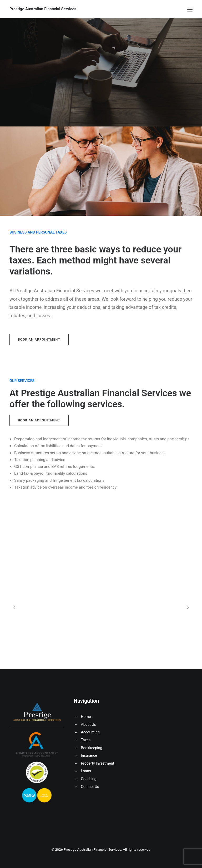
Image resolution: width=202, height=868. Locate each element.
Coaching (89, 779)
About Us (89, 724)
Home (86, 717)
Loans (86, 771)
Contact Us (90, 787)
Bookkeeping (92, 748)
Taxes (86, 740)
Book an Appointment (39, 340)
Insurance (89, 755)
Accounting (90, 732)
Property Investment (98, 763)
